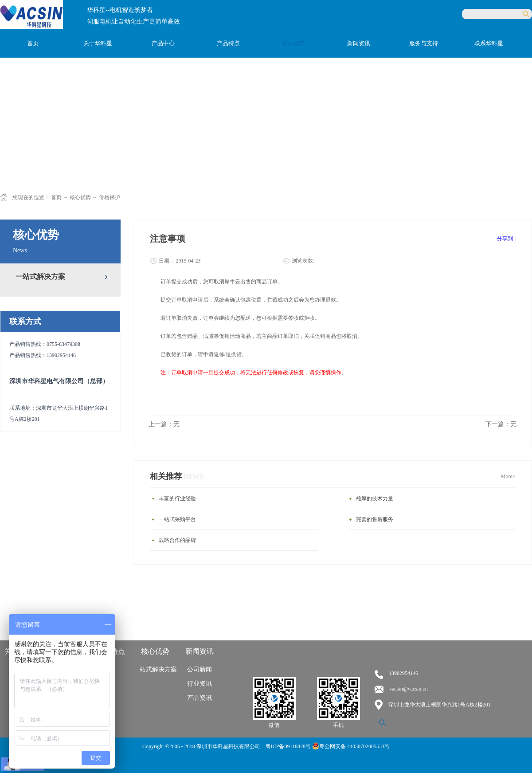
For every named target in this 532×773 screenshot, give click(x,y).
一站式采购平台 (177, 519)
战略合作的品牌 (177, 540)
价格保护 (110, 197)
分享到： (508, 239)
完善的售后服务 (375, 519)
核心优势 (80, 197)
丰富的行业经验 (177, 498)
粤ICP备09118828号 (289, 746)
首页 (33, 43)
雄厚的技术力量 (375, 498)
